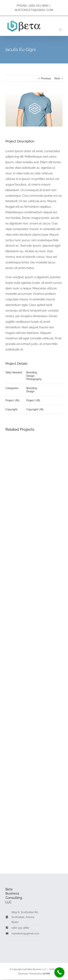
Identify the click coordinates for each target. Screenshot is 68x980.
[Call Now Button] (59, 972)
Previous (46, 78)
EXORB (46, 974)
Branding (32, 372)
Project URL (33, 400)
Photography (34, 379)
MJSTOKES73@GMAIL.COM (34, 10)
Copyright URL (35, 409)
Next (57, 78)
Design (30, 376)
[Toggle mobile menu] (61, 30)
